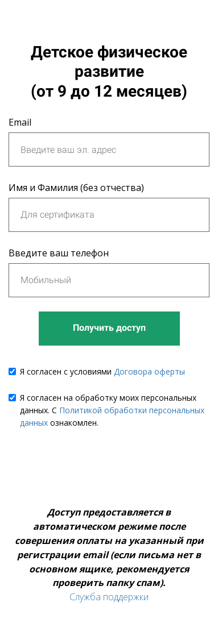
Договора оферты (149, 371)
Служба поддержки (109, 597)
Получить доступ (109, 328)
